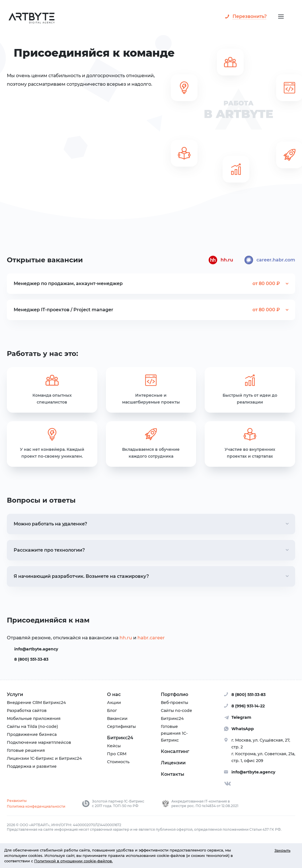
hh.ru (126, 638)
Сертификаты (121, 726)
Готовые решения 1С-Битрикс (174, 733)
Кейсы (114, 746)
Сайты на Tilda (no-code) (32, 726)
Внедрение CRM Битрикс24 (36, 703)
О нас (114, 694)
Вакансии (117, 718)
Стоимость (118, 762)
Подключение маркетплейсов (39, 742)
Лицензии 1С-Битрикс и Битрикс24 (44, 758)
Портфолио (174, 694)
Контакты (172, 774)
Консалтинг (175, 751)
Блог (112, 711)
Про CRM (117, 754)
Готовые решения (26, 750)
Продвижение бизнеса (32, 734)
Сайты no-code (176, 711)
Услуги (15, 694)
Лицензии (173, 763)
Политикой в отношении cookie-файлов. (73, 861)
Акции (114, 703)
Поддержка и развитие (32, 766)
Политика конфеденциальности (36, 806)
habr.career (151, 638)
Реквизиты (17, 801)
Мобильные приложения (34, 718)
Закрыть (282, 850)
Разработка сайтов (27, 711)
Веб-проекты (174, 703)
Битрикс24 (120, 738)
